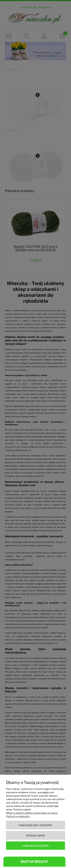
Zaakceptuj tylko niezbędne (35, 825)
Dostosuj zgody (36, 835)
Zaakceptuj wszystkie (35, 846)
